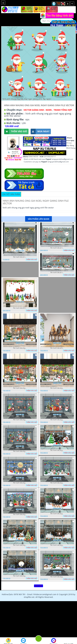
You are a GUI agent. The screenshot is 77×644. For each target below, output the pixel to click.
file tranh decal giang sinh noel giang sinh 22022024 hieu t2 (20, 483)
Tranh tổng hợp (63, 110)
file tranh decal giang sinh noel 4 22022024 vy (57, 483)
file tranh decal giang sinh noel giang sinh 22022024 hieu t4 (57, 514)
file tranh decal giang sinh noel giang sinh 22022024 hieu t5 (20, 545)
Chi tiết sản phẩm (11, 194)
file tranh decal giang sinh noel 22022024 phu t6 (57, 545)
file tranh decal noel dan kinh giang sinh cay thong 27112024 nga (57, 272)
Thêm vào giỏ (16, 131)
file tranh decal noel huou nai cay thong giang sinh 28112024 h (20, 257)
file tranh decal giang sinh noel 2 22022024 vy (20, 388)
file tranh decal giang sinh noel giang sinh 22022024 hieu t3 (20, 514)
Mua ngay (40, 131)
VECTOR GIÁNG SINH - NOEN (38, 110)
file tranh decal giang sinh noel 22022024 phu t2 (20, 420)
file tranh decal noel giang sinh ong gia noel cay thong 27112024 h (57, 248)
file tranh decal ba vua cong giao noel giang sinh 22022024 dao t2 (57, 348)
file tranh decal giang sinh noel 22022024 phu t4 (20, 451)
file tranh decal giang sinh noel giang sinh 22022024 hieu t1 (57, 450)
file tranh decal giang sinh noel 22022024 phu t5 (20, 576)
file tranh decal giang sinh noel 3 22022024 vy (57, 388)
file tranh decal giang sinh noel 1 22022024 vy (20, 348)
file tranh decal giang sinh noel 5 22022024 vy (57, 577)
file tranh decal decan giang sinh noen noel (20, 308)
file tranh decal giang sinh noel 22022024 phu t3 (57, 420)
